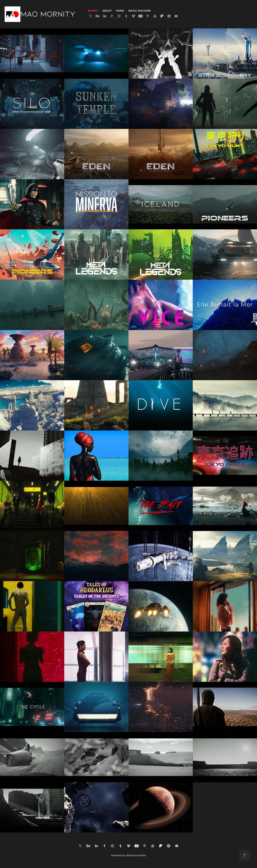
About (107, 11)
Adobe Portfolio (136, 856)
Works (93, 11)
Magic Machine (140, 11)
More (120, 11)
